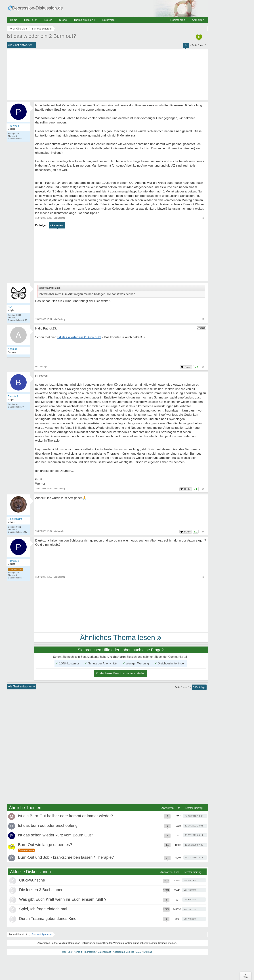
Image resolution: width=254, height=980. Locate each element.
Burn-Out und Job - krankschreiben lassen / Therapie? (66, 857)
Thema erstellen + (85, 20)
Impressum (90, 952)
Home (14, 20)
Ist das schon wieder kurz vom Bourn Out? (56, 835)
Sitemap (148, 952)
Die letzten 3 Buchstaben (41, 890)
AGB (139, 952)
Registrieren (178, 20)
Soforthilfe (108, 20)
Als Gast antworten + (22, 45)
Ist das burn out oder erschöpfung (48, 825)
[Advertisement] (107, 75)
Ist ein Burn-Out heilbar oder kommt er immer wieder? (66, 816)
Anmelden (198, 20)
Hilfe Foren (31, 20)
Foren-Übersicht (18, 934)
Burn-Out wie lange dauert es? (45, 845)
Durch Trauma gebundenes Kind (48, 919)
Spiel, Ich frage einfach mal (43, 909)
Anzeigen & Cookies (124, 952)
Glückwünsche (32, 880)
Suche (63, 20)
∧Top (246, 976)
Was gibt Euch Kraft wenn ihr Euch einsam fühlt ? (63, 899)
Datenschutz (104, 952)
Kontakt (78, 952)
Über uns (67, 952)
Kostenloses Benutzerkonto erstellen (121, 673)
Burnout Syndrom (42, 934)
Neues (48, 20)
